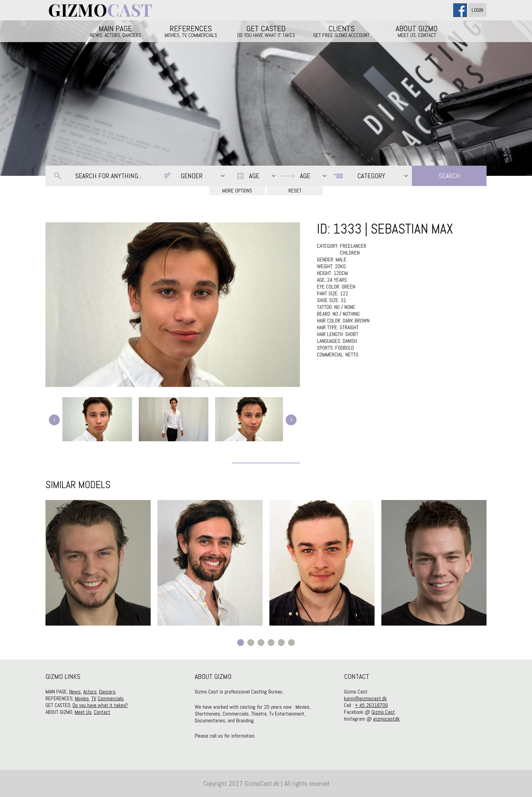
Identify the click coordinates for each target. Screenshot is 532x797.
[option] (98, 563)
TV (93, 698)
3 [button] (261, 643)
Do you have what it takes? (100, 705)
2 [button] (251, 643)
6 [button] (291, 643)
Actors (90, 692)
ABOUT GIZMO (417, 31)
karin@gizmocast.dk (365, 698)
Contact (102, 712)
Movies (82, 698)
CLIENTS (341, 31)
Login (477, 10)
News (75, 692)
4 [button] (271, 643)
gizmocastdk (386, 719)
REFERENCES (191, 31)
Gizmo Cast (383, 712)
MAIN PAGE (115, 31)
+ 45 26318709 (371, 705)
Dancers (107, 692)
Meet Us (83, 712)
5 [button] (281, 643)
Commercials (111, 698)
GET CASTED (266, 31)
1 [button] (241, 643)
